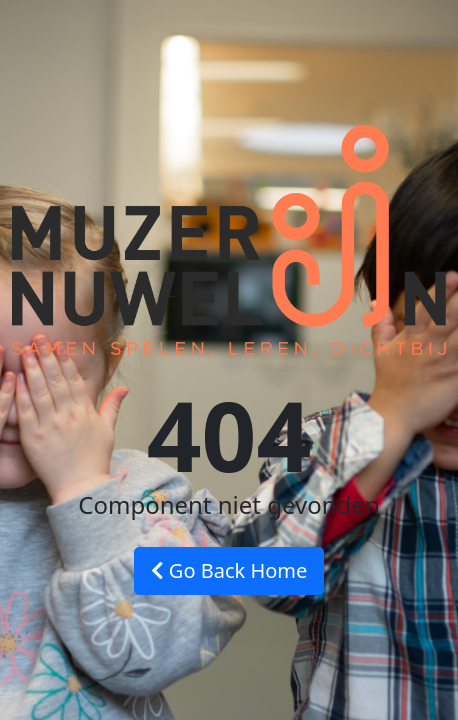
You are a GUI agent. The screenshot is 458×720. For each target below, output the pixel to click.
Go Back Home (229, 570)
